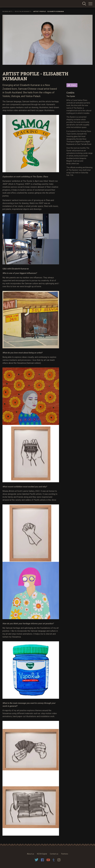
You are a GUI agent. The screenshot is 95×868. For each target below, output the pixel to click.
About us (30, 854)
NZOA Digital (42, 854)
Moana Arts (7, 12)
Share (73, 85)
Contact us (54, 854)
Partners (65, 854)
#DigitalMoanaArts (23, 12)
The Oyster (71, 96)
